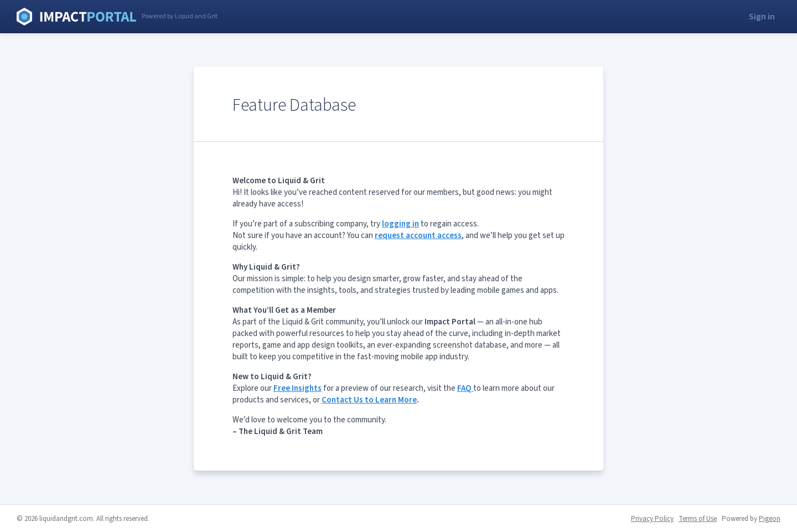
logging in (400, 224)
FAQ (465, 388)
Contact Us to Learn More (369, 400)
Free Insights (297, 388)
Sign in (762, 17)
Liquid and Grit (76, 17)
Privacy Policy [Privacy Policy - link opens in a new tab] (652, 519)
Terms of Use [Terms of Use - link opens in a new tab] (698, 519)
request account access (418, 236)
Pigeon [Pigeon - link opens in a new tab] (770, 519)
